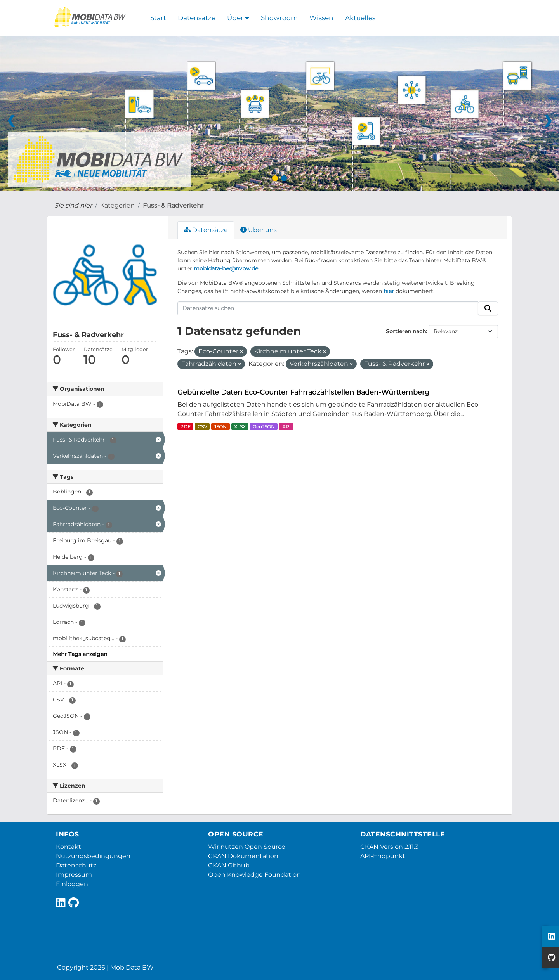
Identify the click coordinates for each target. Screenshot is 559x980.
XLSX (240, 427)
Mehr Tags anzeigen (80, 654)
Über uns (259, 230)
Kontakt (69, 847)
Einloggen (72, 884)
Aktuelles (360, 18)
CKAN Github (229, 865)
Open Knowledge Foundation (254, 875)
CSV (202, 427)
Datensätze (197, 18)
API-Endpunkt (383, 856)
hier (389, 291)
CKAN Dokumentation (243, 856)
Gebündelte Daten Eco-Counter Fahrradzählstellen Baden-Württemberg (303, 392)
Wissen (321, 18)
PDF (185, 427)
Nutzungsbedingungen (93, 856)
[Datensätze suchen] (328, 308)
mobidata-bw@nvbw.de (226, 268)
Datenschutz (76, 865)
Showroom (279, 18)
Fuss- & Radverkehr (173, 205)
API (286, 427)
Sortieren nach (406, 331)
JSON (220, 427)
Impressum (74, 875)
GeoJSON (264, 427)
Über (238, 18)
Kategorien (117, 205)
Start (158, 18)
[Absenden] (488, 308)
